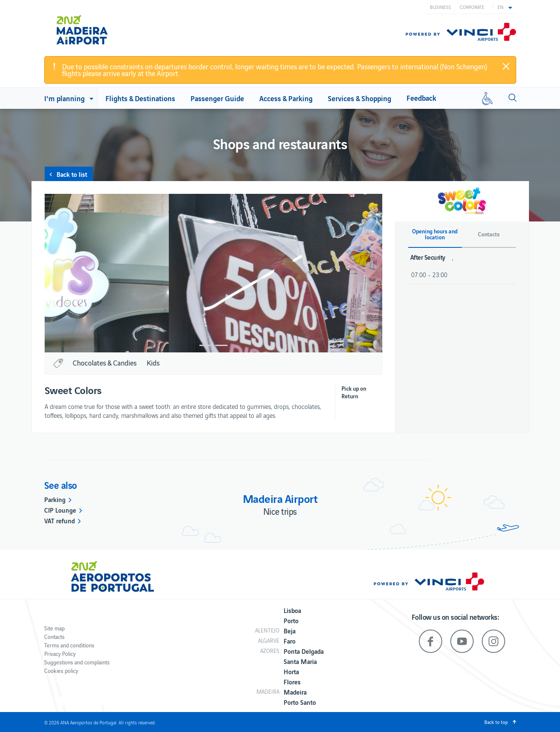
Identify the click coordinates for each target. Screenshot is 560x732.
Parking (55, 499)
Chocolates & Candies (105, 363)
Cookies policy (61, 671)
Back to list (72, 174)
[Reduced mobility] (487, 98)
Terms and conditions (69, 645)
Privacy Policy (60, 654)
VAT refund (60, 520)
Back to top (496, 722)
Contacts (54, 637)
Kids (153, 363)
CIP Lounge (60, 510)
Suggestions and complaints (77, 662)
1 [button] (206, 345)
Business (441, 7)
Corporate (472, 7)
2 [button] (221, 345)
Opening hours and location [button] (435, 234)
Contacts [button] (489, 234)
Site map (54, 628)
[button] (505, 7)
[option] (213, 273)
